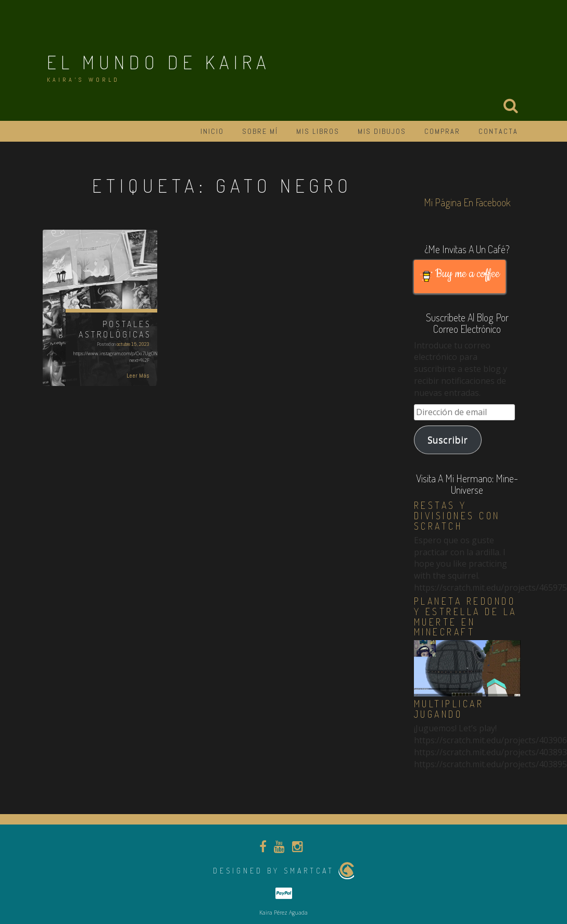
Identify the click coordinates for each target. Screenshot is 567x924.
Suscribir (448, 440)
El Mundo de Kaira (159, 62)
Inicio (212, 131)
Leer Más (138, 376)
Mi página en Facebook (467, 202)
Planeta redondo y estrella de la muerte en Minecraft (465, 616)
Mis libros (318, 131)
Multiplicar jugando (449, 709)
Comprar (442, 131)
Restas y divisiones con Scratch (457, 516)
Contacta (498, 131)
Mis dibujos (382, 131)
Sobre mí (260, 131)
